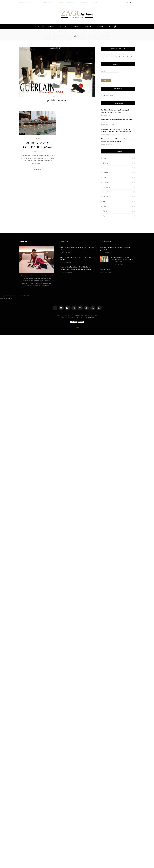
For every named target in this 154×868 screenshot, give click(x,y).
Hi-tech (105, 182)
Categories (83, 2)
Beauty (51, 27)
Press (61, 2)
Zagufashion (24, 2)
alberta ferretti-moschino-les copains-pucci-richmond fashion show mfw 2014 (122, 259)
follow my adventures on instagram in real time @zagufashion (116, 249)
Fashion (100, 27)
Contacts (71, 2)
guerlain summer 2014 (57, 100)
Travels (75, 27)
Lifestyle (88, 27)
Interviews (106, 187)
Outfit (105, 206)
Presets (41, 27)
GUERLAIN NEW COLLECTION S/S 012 (38, 145)
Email (103, 71)
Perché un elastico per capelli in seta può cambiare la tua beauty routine (115, 111)
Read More (38, 169)
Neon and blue (105, 269)
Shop (95, 2)
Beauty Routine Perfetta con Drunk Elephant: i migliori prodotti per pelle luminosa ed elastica (117, 130)
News (105, 201)
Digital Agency (48, 2)
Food (105, 177)
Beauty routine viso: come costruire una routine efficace (117, 121)
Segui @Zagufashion (6, 298)
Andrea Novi (90, 317)
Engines (105, 163)
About (36, 2)
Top (77, 328)
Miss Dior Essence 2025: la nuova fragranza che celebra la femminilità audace (117, 140)
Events (22, 134)
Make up (63, 27)
